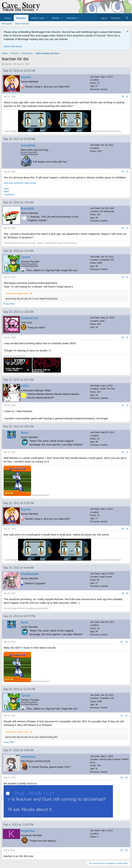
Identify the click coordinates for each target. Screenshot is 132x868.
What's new (38, 18)
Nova (24, 433)
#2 (127, 172)
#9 (127, 593)
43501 (25, 386)
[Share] (123, 97)
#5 (127, 338)
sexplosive (28, 757)
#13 (127, 850)
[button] (47, 18)
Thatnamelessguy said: (17, 293)
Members (72, 18)
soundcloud (9, 195)
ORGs (12, 304)
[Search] (127, 18)
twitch (6, 189)
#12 (127, 778)
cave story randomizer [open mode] (20, 183)
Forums (21, 18)
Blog (6, 304)
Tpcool (25, 257)
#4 (127, 277)
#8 (127, 529)
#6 (127, 405)
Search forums (22, 24)
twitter (6, 192)
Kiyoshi (8, 64)
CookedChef (29, 318)
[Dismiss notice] (127, 32)
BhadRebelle (30, 574)
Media (55, 18)
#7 (127, 452)
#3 (127, 228)
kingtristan (28, 831)
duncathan (28, 145)
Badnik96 (27, 209)
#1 (127, 97)
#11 (127, 716)
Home (8, 18)
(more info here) (13, 46)
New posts (7, 24)
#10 (127, 642)
